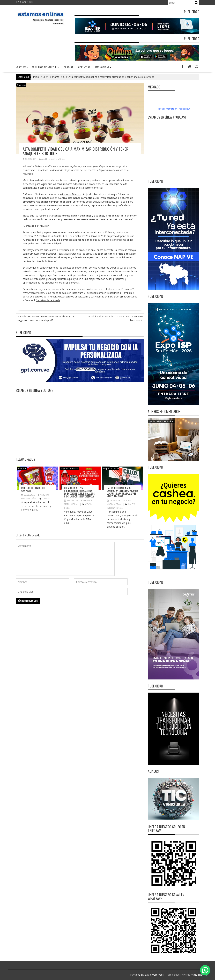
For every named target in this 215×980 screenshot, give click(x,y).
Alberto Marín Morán (52, 159)
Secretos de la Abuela (48, 300)
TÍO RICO (47, 499)
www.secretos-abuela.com (73, 297)
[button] (205, 970)
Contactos (84, 67)
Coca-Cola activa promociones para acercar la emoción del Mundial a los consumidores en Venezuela (79, 492)
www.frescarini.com (34, 293)
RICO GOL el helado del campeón (33, 489)
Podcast (68, 67)
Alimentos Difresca (71, 194)
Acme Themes (199, 975)
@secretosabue (129, 297)
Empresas (21, 85)
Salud (116, 468)
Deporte (64, 468)
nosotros (21, 67)
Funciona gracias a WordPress (147, 975)
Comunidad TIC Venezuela (45, 67)
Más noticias (102, 67)
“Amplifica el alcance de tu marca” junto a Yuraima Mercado (115, 318)
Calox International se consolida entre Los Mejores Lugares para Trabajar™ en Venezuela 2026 (123, 492)
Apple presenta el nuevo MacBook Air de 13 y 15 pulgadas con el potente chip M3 (45, 318)
